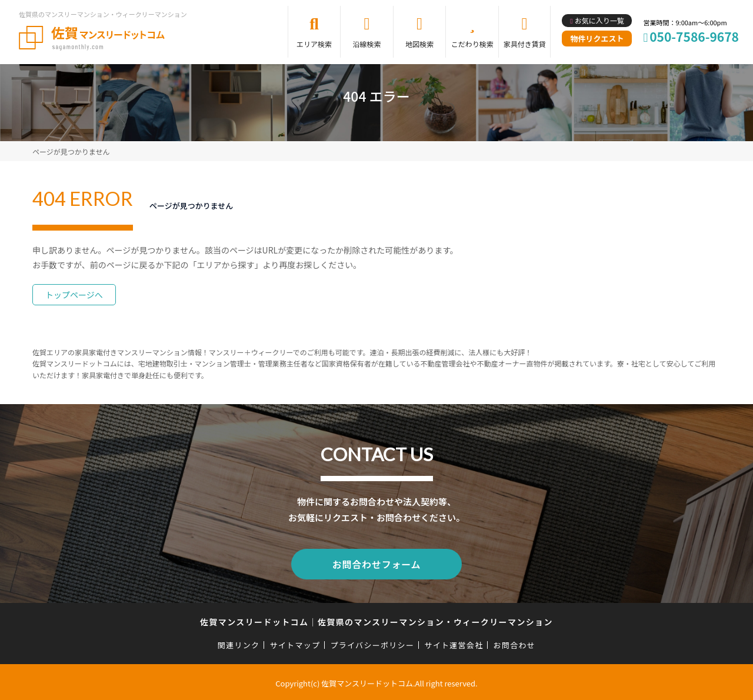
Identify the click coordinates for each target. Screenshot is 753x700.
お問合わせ (515, 643)
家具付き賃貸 (525, 44)
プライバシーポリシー (372, 643)
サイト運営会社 (454, 643)
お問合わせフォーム (376, 563)
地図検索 (419, 44)
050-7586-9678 (694, 36)
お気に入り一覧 (599, 20)
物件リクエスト (597, 39)
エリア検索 (314, 44)
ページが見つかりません (71, 151)
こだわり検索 (472, 44)
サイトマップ (295, 643)
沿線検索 (367, 44)
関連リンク (239, 643)
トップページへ (74, 295)
